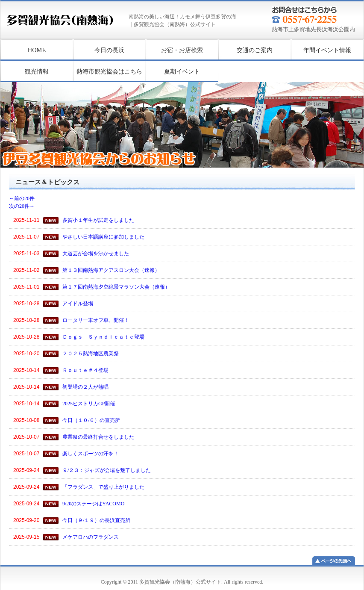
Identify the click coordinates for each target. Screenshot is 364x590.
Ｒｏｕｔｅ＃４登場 (85, 370)
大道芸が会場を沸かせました (96, 254)
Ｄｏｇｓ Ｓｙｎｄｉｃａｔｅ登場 (103, 337)
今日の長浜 (109, 50)
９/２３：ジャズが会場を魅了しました (107, 470)
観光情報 (37, 71)
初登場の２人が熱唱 (85, 387)
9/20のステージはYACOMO (93, 504)
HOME (37, 50)
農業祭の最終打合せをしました (98, 437)
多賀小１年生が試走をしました (98, 220)
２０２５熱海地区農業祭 (91, 354)
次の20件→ (22, 206)
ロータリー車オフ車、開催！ (96, 320)
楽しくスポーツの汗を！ (91, 454)
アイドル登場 (78, 304)
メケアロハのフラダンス (91, 537)
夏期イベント (182, 71)
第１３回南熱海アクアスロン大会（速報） (111, 270)
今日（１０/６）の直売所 (91, 420)
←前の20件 (27, 198)
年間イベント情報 (327, 50)
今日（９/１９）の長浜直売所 (96, 520)
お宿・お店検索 (182, 50)
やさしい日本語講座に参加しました (103, 237)
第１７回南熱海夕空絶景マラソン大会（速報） (116, 287)
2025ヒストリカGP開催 (89, 404)
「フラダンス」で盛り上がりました (103, 487)
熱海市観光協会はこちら (109, 71)
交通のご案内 (255, 50)
